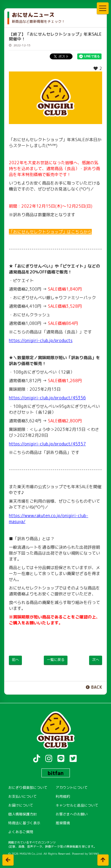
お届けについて (21, 805)
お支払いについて (22, 796)
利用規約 (63, 796)
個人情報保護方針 (22, 814)
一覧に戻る (56, 660)
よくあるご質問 (21, 832)
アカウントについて (72, 788)
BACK (97, 687)
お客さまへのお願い (72, 814)
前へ (15, 660)
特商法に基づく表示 (24, 823)
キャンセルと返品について (77, 805)
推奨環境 (63, 823)
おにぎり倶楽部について (28, 788)
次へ (96, 660)
